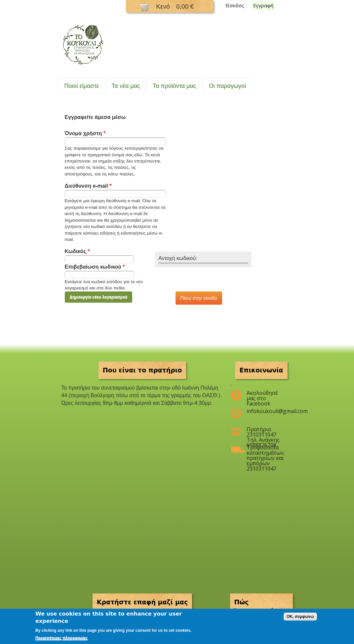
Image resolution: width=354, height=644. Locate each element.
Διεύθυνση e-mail (88, 186)
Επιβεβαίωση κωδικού (95, 267)
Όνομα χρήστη (85, 133)
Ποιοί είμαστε (82, 86)
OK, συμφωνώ (300, 617)
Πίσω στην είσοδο (199, 298)
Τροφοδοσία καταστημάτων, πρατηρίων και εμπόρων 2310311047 (266, 450)
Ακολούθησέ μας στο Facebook (262, 396)
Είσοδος (235, 5)
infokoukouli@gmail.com (266, 411)
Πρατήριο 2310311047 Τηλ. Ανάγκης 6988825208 (263, 432)
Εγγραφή (263, 5)
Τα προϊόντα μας (175, 86)
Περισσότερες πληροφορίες (61, 638)
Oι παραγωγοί (227, 86)
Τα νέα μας (126, 86)
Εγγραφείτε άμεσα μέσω (95, 117)
